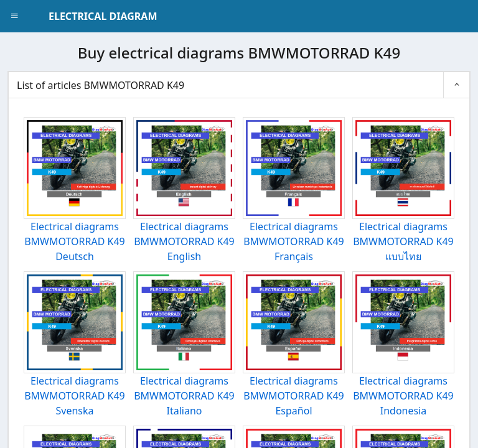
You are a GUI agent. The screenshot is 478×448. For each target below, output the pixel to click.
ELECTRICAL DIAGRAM (103, 16)
